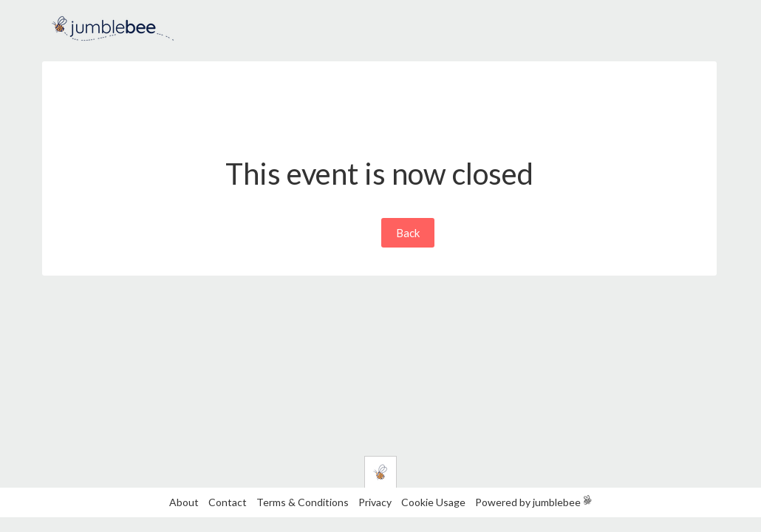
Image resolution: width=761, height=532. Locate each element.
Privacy (375, 502)
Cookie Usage (433, 502)
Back (408, 233)
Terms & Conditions (304, 502)
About (184, 502)
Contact (228, 502)
